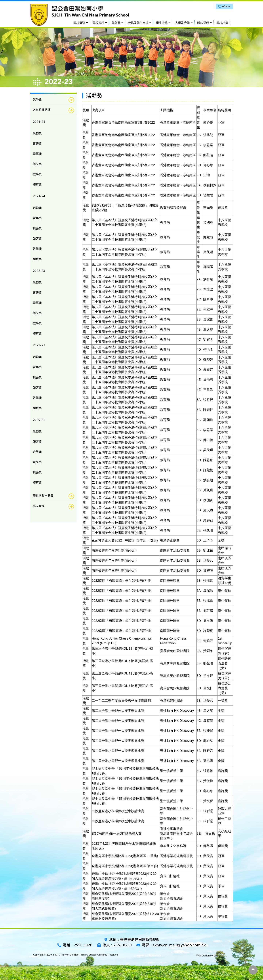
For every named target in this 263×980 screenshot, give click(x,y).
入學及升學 (182, 23)
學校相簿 (222, 23)
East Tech (218, 956)
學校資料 (98, 23)
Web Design (203, 956)
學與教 (116, 23)
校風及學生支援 (138, 23)
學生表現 (162, 23)
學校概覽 (79, 23)
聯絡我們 (203, 23)
